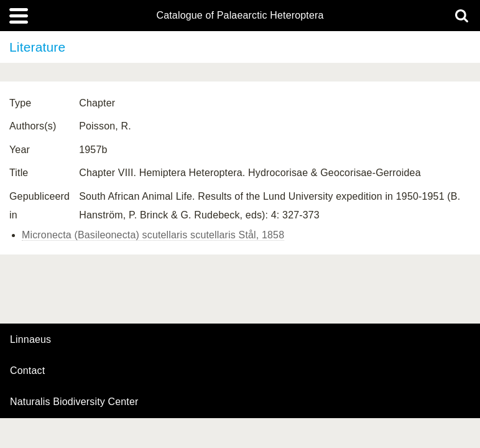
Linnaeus (30, 340)
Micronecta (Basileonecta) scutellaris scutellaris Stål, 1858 (153, 235)
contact (27, 371)
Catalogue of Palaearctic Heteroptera (240, 16)
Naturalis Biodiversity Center (74, 402)
